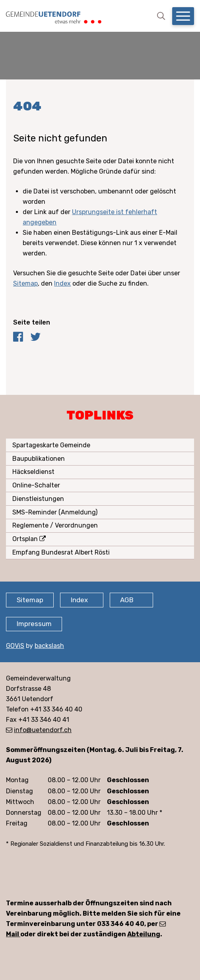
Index (62, 283)
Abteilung (144, 934)
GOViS (15, 646)
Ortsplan (25, 539)
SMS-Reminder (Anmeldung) (55, 512)
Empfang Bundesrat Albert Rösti (61, 552)
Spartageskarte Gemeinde (51, 445)
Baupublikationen (39, 459)
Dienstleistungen (38, 499)
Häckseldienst (33, 472)
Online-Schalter (36, 485)
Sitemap (25, 283)
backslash (49, 646)
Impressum (34, 624)
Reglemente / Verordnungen (55, 525)
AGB (127, 600)
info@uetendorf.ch (43, 730)
